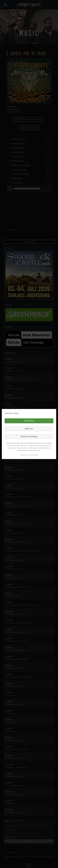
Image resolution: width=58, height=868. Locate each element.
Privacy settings (29, 437)
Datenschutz (34, 455)
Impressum (24, 455)
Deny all (29, 429)
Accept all (29, 421)
